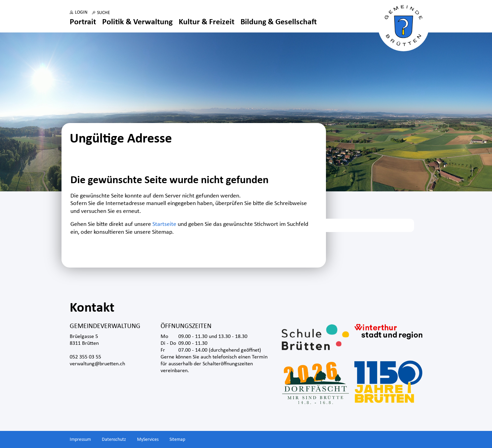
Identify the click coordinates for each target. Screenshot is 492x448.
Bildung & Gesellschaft (279, 22)
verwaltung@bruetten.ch (97, 364)
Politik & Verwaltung (137, 22)
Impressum (80, 440)
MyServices (148, 440)
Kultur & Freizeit (207, 22)
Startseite (164, 224)
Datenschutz (114, 440)
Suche (104, 13)
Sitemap (177, 440)
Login (81, 12)
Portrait (83, 22)
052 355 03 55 (85, 357)
